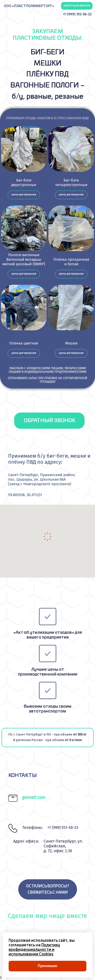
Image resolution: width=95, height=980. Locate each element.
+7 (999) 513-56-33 (77, 14)
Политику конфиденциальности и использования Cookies (34, 950)
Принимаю (48, 966)
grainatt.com (34, 797)
